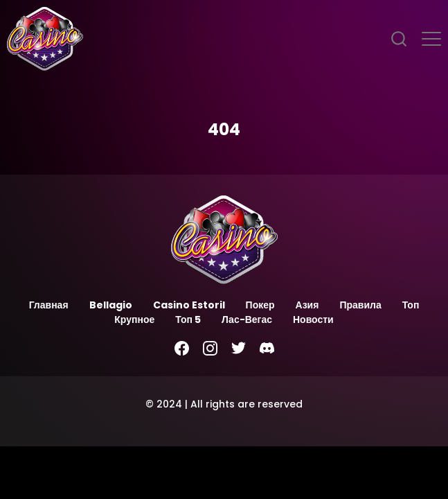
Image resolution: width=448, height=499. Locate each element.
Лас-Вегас (247, 319)
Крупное (134, 319)
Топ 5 (188, 319)
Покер (260, 305)
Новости (313, 319)
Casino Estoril (189, 305)
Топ (411, 305)
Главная (49, 305)
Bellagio (111, 305)
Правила (360, 305)
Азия (307, 305)
